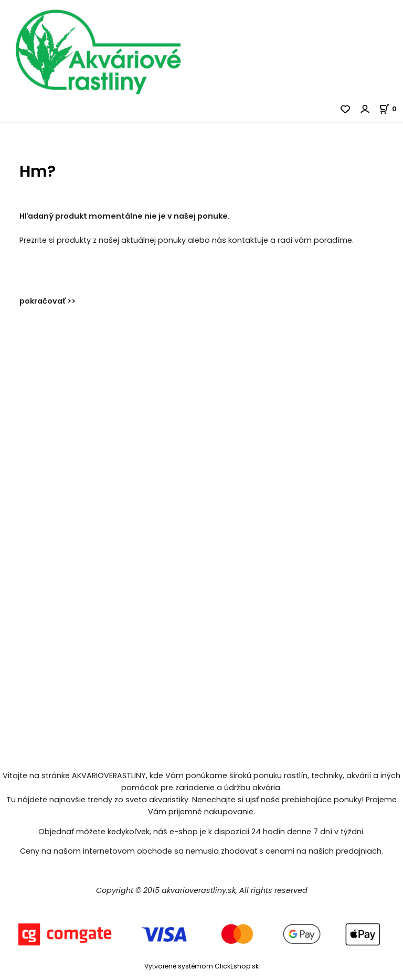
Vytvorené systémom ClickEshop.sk (201, 966)
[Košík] (391, 109)
